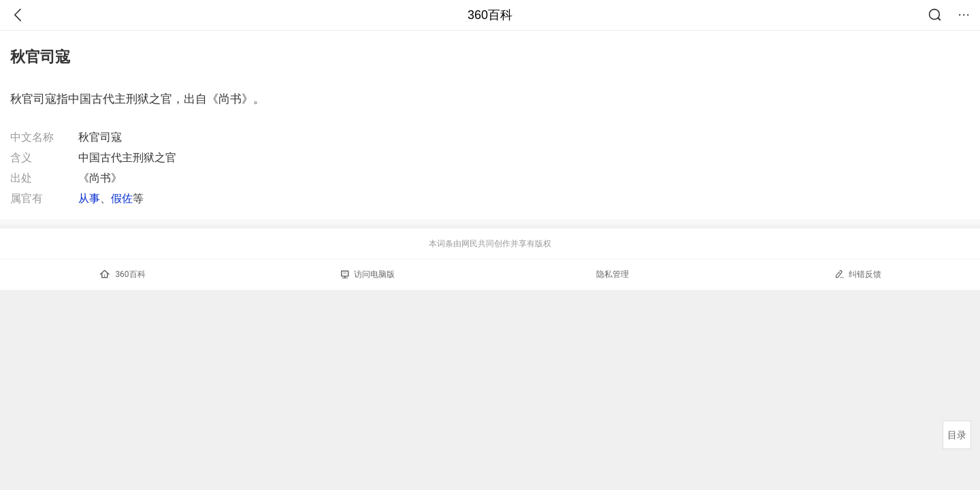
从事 (89, 198)
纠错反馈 (858, 274)
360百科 (490, 15)
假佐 (122, 198)
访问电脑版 (368, 274)
